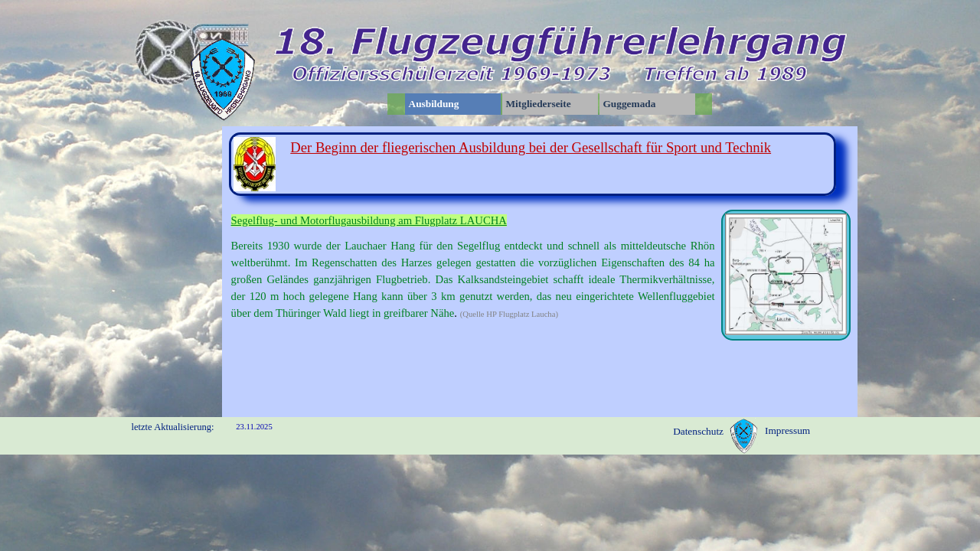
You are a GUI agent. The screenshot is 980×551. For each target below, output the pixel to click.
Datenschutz (698, 431)
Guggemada (630, 104)
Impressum (787, 430)
